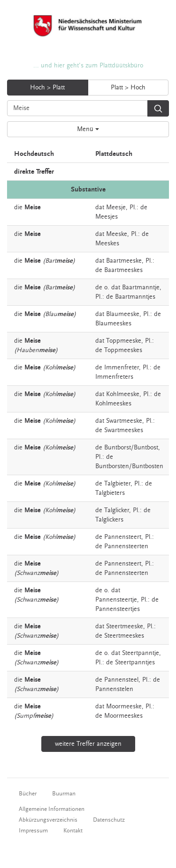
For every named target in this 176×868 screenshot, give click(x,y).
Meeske (117, 234)
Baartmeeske (124, 261)
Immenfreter (122, 368)
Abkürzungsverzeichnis (48, 820)
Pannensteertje (116, 600)
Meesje (116, 207)
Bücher (28, 794)
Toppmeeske (124, 341)
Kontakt (73, 831)
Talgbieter (117, 484)
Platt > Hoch (128, 88)
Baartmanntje (141, 287)
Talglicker (117, 510)
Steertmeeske (125, 626)
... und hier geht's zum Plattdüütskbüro (88, 66)
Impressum (33, 831)
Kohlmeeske (123, 394)
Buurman (64, 794)
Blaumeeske (123, 314)
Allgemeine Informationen (52, 809)
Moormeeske (124, 706)
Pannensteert (123, 537)
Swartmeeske (124, 421)
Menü (88, 129)
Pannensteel (121, 680)
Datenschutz (109, 820)
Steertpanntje (141, 653)
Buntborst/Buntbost (131, 448)
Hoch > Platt (47, 88)
